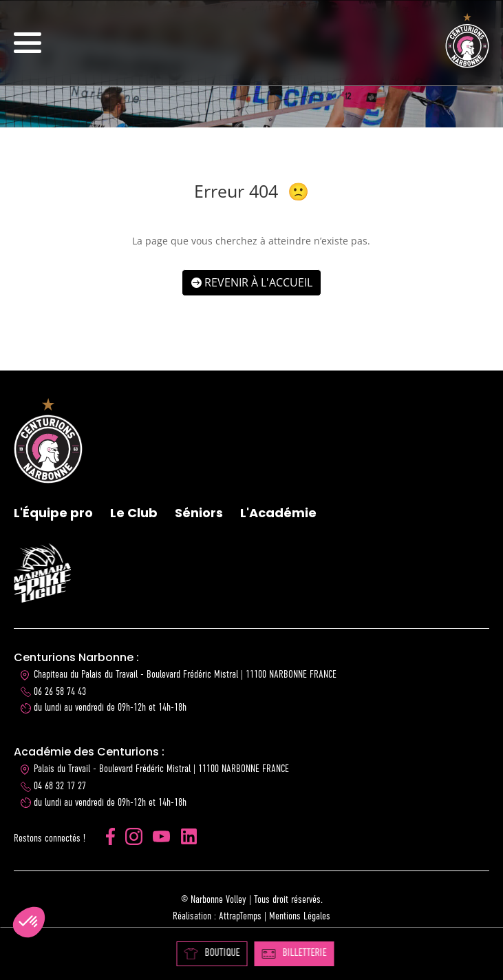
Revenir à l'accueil (258, 282)
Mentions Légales (300, 916)
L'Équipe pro (53, 513)
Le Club (134, 513)
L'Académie (278, 513)
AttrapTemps (240, 916)
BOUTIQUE (212, 953)
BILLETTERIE (294, 953)
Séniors (199, 513)
